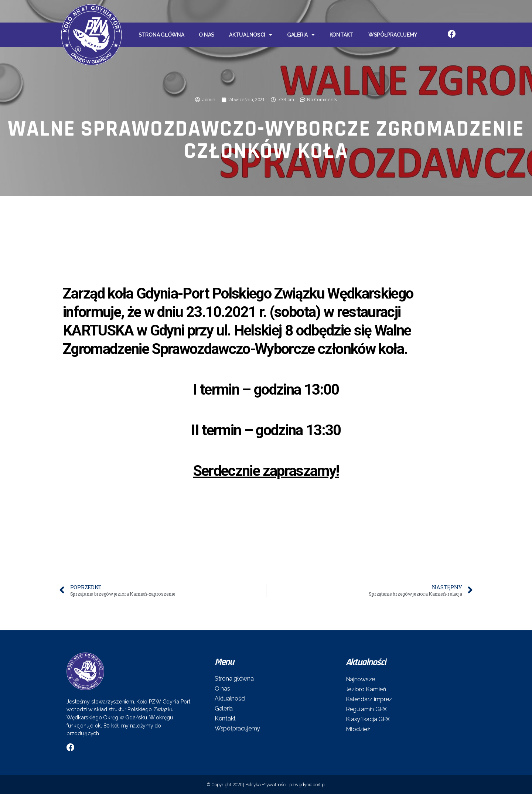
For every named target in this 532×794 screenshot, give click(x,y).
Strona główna (161, 35)
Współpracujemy (393, 35)
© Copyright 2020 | (226, 785)
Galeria (301, 35)
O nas (207, 35)
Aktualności (251, 35)
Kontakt (342, 35)
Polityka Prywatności (266, 785)
